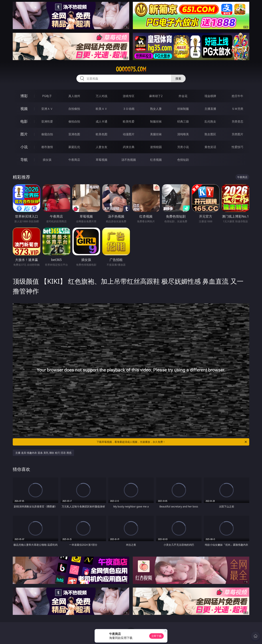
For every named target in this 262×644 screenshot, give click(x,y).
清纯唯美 (183, 134)
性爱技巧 (237, 147)
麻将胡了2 (156, 96)
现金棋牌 (210, 96)
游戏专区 (129, 96)
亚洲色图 (74, 134)
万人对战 (102, 96)
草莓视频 (102, 160)
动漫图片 (129, 134)
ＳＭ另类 (237, 109)
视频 (24, 109)
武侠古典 (129, 147)
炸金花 (183, 96)
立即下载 (156, 636)
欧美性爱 (129, 121)
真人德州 (74, 96)
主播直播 (210, 109)
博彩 (24, 96)
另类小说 (183, 147)
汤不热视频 (129, 160)
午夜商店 (74, 160)
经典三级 (183, 121)
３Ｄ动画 (129, 109)
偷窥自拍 (47, 134)
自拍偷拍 (74, 109)
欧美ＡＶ (102, 109)
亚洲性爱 (47, 121)
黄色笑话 (210, 147)
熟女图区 (210, 134)
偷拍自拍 (74, 121)
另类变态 (237, 121)
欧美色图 (102, 134)
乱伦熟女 (210, 121)
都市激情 (47, 147)
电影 (24, 121)
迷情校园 (156, 147)
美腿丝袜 (156, 134)
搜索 (178, 78)
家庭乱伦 (74, 147)
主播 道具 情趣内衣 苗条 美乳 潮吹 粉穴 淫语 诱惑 (43, 453)
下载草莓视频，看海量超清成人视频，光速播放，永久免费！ (172, 442)
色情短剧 (183, 160)
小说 (24, 147)
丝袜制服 (183, 109)
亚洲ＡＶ (47, 109)
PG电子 (47, 96)
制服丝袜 (156, 121)
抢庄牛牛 (237, 96)
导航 (24, 160)
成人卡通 (102, 121)
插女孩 (47, 160)
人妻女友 (102, 147)
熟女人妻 (156, 109)
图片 (24, 134)
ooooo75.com (131, 69)
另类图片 (237, 134)
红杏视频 (156, 160)
